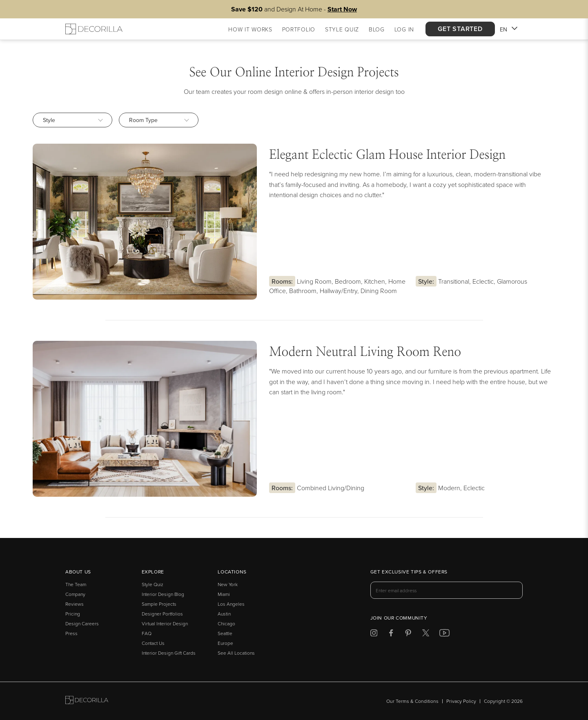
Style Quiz (153, 584)
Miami (224, 594)
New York (228, 584)
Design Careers (82, 623)
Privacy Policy (461, 701)
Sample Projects (159, 604)
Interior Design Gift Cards (169, 653)
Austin (224, 614)
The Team (76, 584)
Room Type (159, 120)
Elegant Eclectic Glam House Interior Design (387, 155)
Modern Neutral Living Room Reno (365, 352)
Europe (225, 643)
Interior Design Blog (163, 594)
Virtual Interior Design (165, 623)
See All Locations (236, 653)
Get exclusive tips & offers (409, 572)
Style (73, 120)
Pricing (73, 614)
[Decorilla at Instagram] (374, 634)
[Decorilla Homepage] (94, 29)
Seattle (225, 633)
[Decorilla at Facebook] (391, 634)
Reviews (75, 604)
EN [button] (509, 30)
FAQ (147, 633)
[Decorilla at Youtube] (444, 634)
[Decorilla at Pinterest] (408, 634)
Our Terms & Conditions (412, 701)
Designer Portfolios (162, 614)
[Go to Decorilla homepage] (87, 701)
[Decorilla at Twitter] (426, 634)
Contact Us (153, 643)
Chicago (226, 623)
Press (71, 633)
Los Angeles (231, 604)
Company (75, 594)
